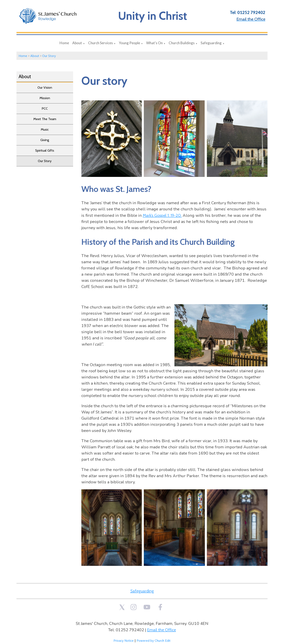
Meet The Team (45, 119)
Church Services (101, 43)
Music (45, 129)
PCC (45, 108)
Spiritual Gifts (45, 150)
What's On (154, 43)
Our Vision (45, 88)
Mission (45, 98)
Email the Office (161, 630)
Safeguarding (211, 43)
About (77, 43)
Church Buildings (182, 43)
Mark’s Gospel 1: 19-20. (162, 215)
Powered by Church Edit (154, 641)
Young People (129, 43)
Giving (45, 140)
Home (64, 43)
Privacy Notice (124, 641)
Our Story (49, 56)
